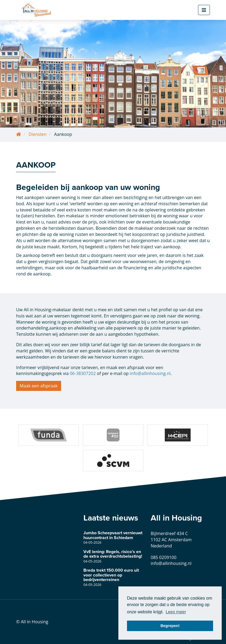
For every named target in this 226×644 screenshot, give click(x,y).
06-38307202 (83, 373)
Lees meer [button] (176, 612)
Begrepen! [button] (170, 626)
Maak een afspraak (39, 386)
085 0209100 (164, 557)
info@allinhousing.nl (150, 373)
